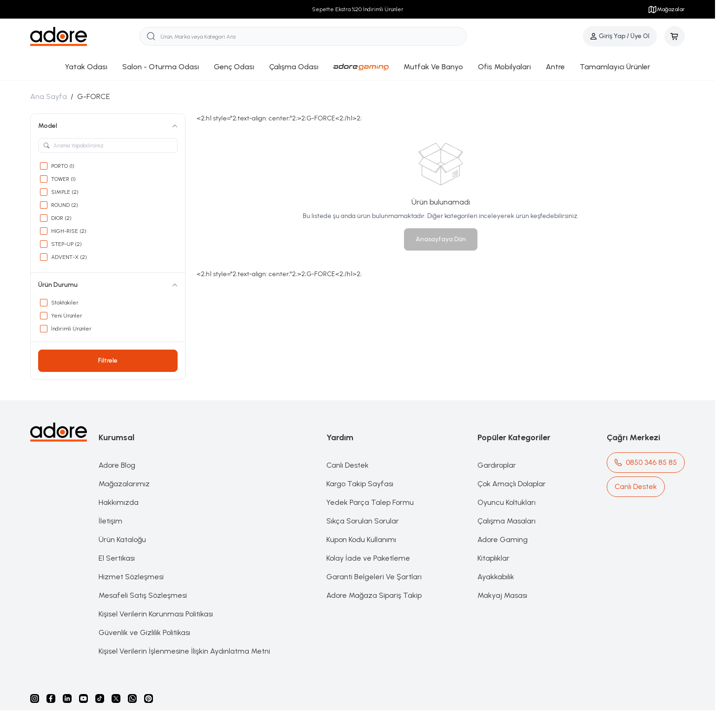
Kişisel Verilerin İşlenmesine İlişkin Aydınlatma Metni (184, 651)
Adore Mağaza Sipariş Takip (374, 595)
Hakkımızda (119, 502)
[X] (116, 698)
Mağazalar (666, 9)
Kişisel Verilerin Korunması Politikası (156, 614)
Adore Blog (117, 465)
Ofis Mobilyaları (504, 67)
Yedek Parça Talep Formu (370, 502)
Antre (555, 67)
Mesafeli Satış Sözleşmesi (143, 595)
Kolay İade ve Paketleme (368, 558)
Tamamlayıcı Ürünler (615, 67)
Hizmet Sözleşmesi (131, 577)
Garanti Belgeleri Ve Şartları (374, 577)
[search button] (151, 36)
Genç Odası (234, 67)
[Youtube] (83, 698)
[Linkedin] (67, 698)
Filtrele (108, 361)
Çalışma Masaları (507, 521)
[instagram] (35, 698)
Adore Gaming (503, 539)
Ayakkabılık (496, 577)
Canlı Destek (348, 465)
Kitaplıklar (493, 558)
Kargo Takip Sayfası (360, 484)
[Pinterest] (149, 698)
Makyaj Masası (502, 595)
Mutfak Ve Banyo (433, 67)
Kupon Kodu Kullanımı (361, 539)
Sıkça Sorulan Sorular (363, 521)
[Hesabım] (620, 36)
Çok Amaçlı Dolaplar (512, 484)
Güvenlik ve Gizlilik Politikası (144, 632)
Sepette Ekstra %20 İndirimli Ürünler (358, 9)
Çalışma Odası (294, 67)
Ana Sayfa (49, 96)
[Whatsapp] (132, 698)
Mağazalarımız (124, 484)
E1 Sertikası (117, 558)
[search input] (303, 36)
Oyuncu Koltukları (507, 502)
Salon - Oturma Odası (161, 67)
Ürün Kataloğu (122, 539)
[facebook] (51, 698)
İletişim (110, 521)
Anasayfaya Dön (441, 239)
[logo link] (85, 36)
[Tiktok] (100, 698)
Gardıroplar (497, 465)
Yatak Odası (86, 67)
